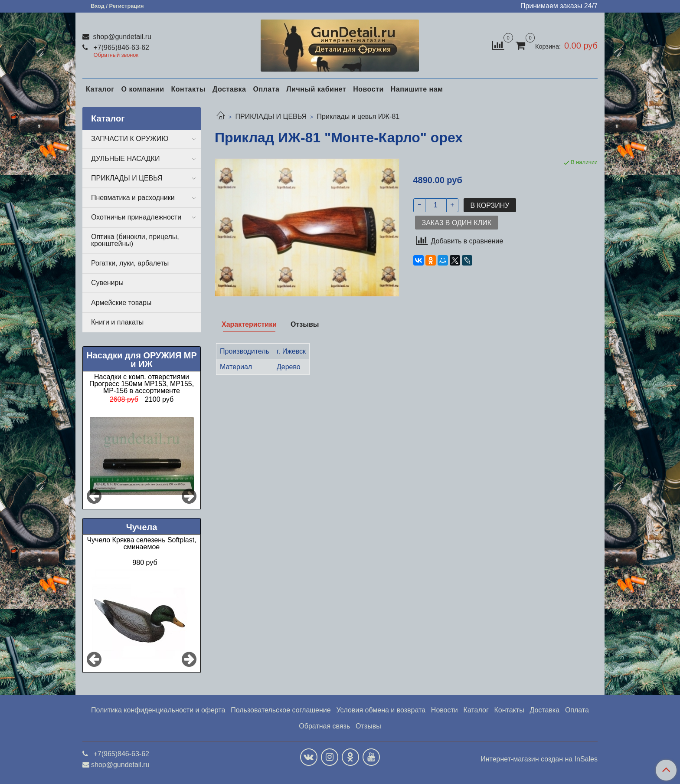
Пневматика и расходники (133, 198)
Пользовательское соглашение (281, 710)
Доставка (229, 89)
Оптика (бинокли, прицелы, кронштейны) (135, 240)
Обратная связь (324, 726)
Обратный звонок (116, 55)
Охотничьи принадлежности (136, 217)
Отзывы (368, 726)
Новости (368, 89)
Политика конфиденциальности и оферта (158, 710)
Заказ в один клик (457, 223)
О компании (142, 89)
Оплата (266, 89)
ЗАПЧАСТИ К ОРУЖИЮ (130, 139)
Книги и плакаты (117, 322)
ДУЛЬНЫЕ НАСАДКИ (125, 159)
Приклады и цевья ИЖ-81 (358, 116)
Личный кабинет (316, 89)
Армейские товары (121, 303)
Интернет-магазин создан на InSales (539, 759)
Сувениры (107, 283)
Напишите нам (417, 89)
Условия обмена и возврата (381, 710)
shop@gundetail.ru (121, 37)
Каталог (100, 89)
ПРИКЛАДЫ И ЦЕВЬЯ (271, 116)
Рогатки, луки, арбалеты (130, 263)
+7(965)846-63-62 (120, 48)
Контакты (188, 89)
